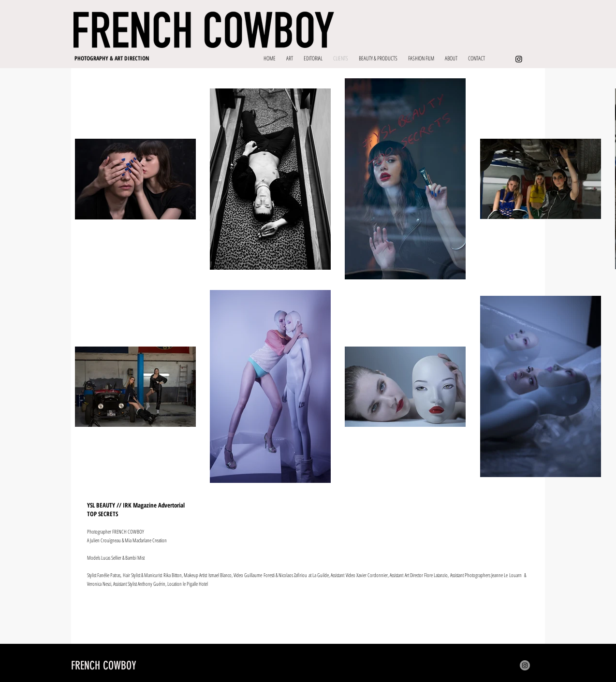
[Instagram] (519, 59)
